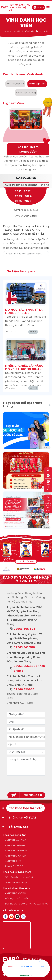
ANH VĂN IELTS (13, 861)
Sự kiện (33, 388)
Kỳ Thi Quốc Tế (15, 84)
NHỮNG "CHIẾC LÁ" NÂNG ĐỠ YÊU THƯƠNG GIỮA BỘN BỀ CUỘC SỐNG (24, 369)
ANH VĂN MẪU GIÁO (16, 840)
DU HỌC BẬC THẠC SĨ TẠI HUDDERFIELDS (24, 311)
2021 (18, 191)
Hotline (39, 7)
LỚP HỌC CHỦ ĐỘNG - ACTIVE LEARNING (26, 904)
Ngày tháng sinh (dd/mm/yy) (27, 737)
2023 (18, 196)
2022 (27, 191)
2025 (18, 201)
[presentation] (26, 783)
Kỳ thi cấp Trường (26, 93)
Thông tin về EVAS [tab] (22, 817)
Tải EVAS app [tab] (19, 827)
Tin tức (33, 332)
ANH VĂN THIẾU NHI (16, 846)
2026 (28, 201)
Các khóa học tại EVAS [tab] (26, 808)
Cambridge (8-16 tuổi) (26, 210)
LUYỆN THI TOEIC (14, 866)
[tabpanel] (26, 871)
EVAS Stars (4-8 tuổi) (26, 216)
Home (6, 31)
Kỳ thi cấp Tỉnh (37, 84)
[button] (49, 549)
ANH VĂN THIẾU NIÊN (16, 851)
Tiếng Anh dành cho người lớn (20, 877)
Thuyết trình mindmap (16, 882)
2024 (28, 196)
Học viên (17, 31)
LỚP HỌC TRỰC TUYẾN (17, 898)
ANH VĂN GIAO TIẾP (15, 856)
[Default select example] (26, 752)
